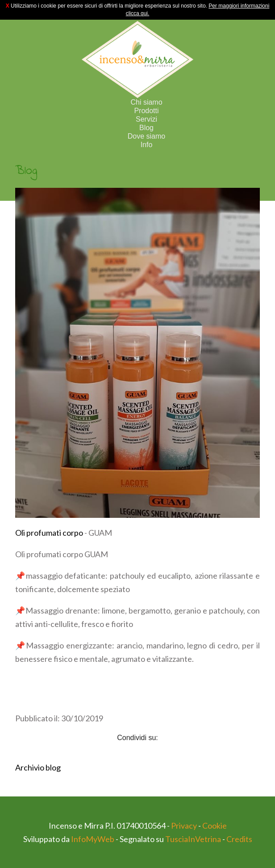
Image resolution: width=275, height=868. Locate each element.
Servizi (146, 119)
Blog (146, 128)
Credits (239, 839)
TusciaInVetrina (193, 839)
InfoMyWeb (93, 839)
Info (147, 145)
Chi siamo (146, 102)
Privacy (184, 826)
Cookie (215, 826)
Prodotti (146, 111)
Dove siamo (146, 136)
